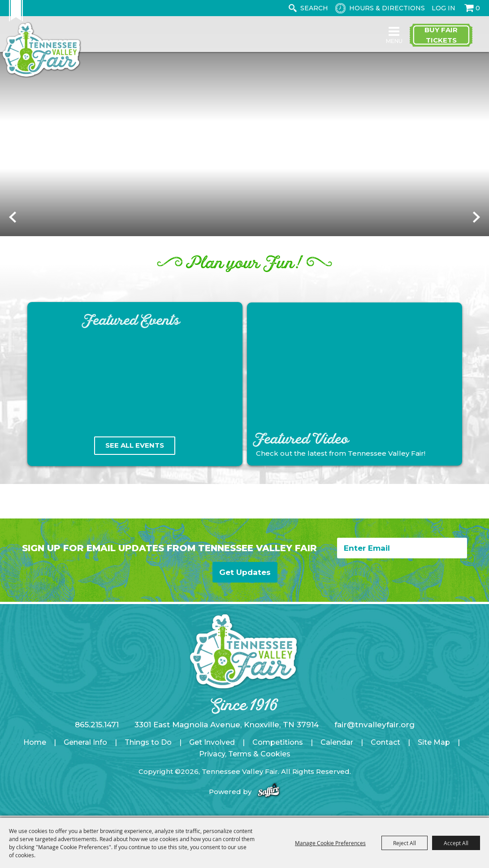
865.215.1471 (97, 735)
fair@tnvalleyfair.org (374, 735)
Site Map (434, 753)
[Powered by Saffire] (269, 802)
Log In (444, 8)
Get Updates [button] (247, 583)
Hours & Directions (387, 8)
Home (35, 753)
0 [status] (478, 8)
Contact (385, 753)
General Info (85, 753)
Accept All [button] (456, 843)
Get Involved (212, 753)
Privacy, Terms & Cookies (245, 764)
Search (292, 8)
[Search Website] (316, 8)
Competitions (278, 753)
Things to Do (148, 753)
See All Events (135, 460)
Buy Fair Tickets (441, 39)
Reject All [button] (405, 843)
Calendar (337, 753)
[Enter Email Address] (402, 562)
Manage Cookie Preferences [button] (330, 843)
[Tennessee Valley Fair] (56, 53)
